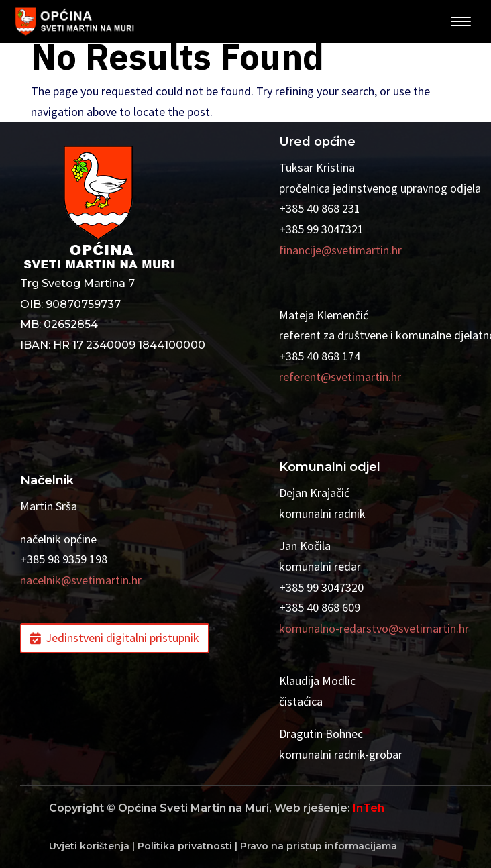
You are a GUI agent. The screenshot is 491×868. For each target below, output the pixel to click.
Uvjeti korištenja (89, 846)
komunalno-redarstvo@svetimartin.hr (374, 628)
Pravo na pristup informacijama (319, 846)
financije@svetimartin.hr (340, 250)
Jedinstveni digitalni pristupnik (122, 638)
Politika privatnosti (185, 846)
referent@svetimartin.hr (340, 377)
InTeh (369, 808)
